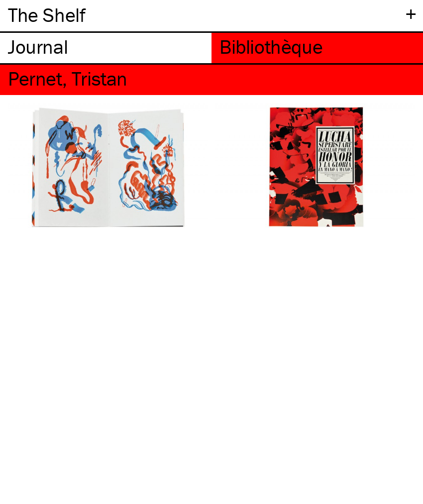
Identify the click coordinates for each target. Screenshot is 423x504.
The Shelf (47, 15)
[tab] (106, 48)
